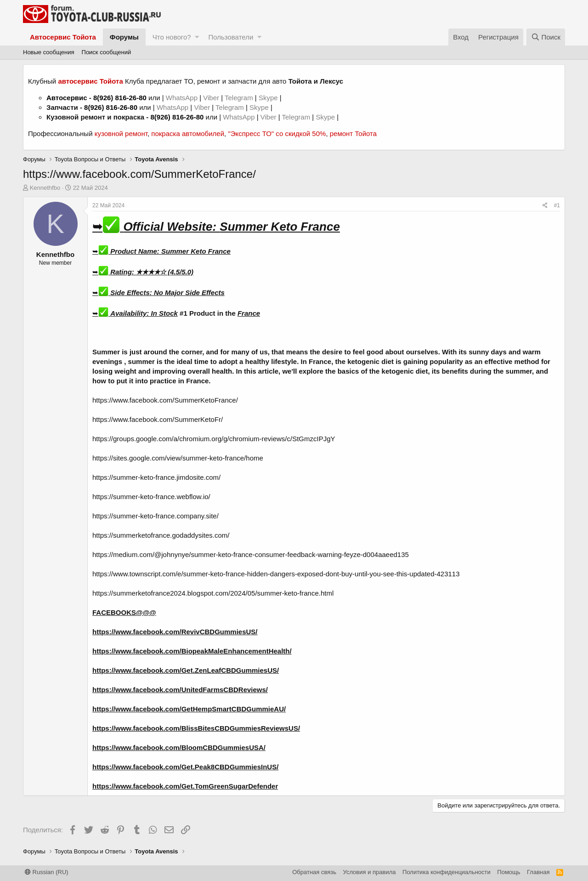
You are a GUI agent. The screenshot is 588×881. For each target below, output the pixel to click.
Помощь (509, 872)
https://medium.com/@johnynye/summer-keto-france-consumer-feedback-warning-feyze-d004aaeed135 (251, 554)
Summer (106, 352)
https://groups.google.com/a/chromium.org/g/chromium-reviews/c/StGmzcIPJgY (214, 439)
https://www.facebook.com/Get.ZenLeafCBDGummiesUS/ (186, 670)
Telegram (240, 98)
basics (348, 371)
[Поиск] (546, 37)
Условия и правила (370, 872)
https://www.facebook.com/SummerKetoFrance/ (165, 400)
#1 (557, 205)
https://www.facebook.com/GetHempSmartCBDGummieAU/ (189, 709)
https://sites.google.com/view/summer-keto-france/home (178, 458)
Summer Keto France (196, 251)
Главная (538, 872)
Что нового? (172, 37)
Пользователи (231, 37)
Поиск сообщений (107, 52)
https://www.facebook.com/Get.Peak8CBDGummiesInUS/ (185, 767)
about (395, 352)
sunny (479, 352)
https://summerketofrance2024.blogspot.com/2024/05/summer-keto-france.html (213, 593)
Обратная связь (314, 872)
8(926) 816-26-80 (120, 98)
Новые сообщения (49, 52)
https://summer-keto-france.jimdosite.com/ (156, 477)
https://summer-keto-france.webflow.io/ (151, 497)
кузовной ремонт (121, 134)
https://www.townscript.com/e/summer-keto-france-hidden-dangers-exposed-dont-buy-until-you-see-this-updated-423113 (276, 574)
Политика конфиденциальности (447, 872)
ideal (184, 361)
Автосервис (67, 98)
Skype (269, 98)
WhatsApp (183, 98)
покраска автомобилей (188, 134)
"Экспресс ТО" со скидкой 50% (277, 134)
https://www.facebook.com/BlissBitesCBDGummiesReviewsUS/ (196, 728)
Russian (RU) (47, 872)
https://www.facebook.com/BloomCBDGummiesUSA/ (179, 747)
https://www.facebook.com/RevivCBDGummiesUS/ (175, 632)
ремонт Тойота (353, 134)
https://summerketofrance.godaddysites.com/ (161, 535)
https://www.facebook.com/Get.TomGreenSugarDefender (185, 786)
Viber (211, 98)
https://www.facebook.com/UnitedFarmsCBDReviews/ (180, 690)
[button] (197, 37)
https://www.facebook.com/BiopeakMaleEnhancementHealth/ (192, 651)
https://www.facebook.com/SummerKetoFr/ (158, 419)
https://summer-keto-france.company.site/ (155, 516)
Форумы (124, 37)
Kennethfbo (45, 188)
